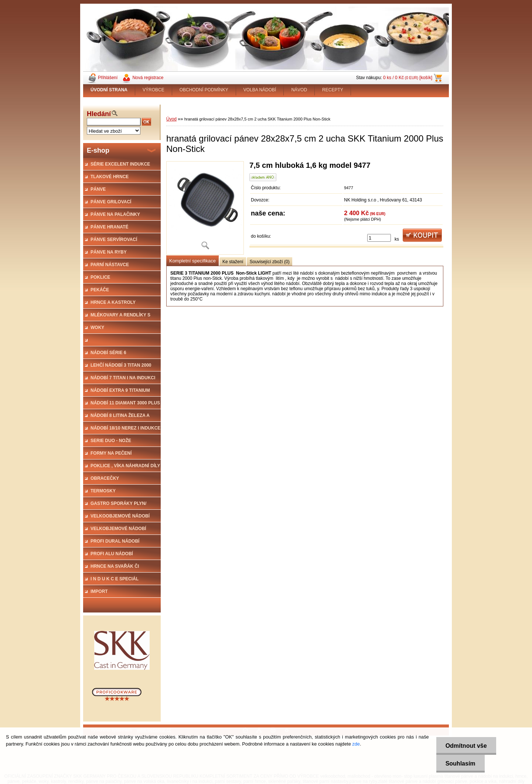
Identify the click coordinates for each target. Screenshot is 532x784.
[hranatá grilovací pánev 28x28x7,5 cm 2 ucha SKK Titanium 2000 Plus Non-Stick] (205, 208)
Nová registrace (148, 78)
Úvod (171, 119)
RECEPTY (333, 90)
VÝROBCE (154, 90)
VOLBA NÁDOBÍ (260, 90)
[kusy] (379, 238)
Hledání (99, 114)
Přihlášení (108, 78)
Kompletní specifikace (192, 261)
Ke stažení (233, 262)
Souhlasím (461, 763)
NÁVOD (299, 90)
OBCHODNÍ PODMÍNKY (204, 90)
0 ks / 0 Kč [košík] (408, 78)
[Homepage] (109, 90)
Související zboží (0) (270, 262)
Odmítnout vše (466, 746)
